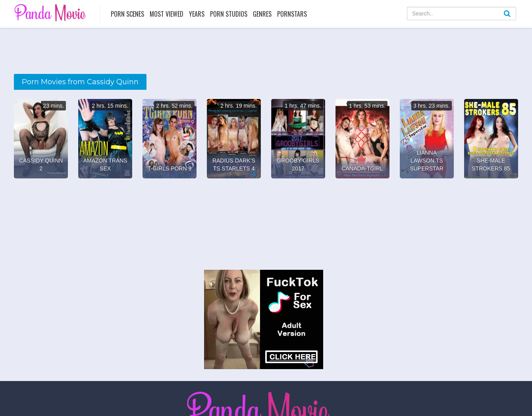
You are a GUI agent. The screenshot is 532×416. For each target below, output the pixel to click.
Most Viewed (167, 14)
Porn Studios (229, 14)
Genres (262, 14)
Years (197, 14)
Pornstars (292, 14)
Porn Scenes (127, 14)
